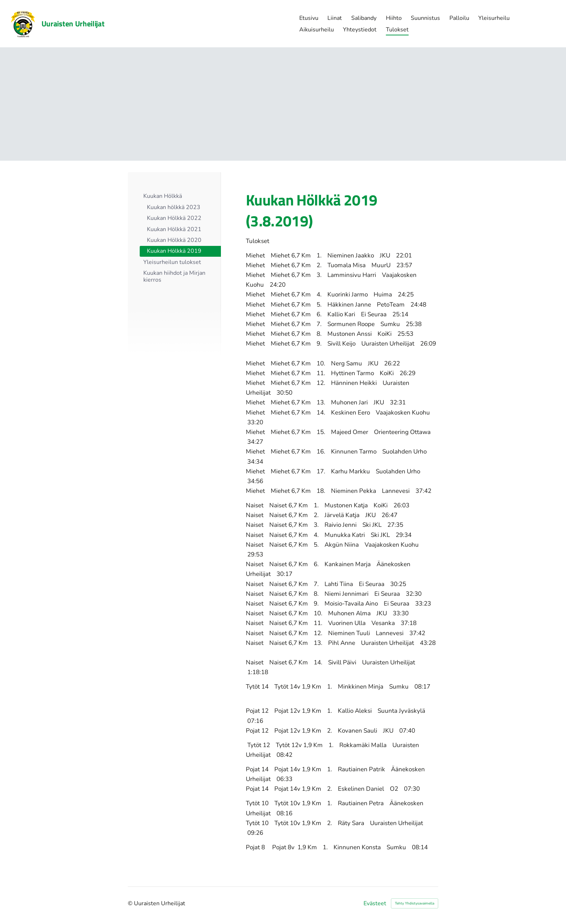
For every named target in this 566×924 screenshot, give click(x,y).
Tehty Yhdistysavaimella (415, 903)
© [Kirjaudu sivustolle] (131, 903)
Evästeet (375, 903)
